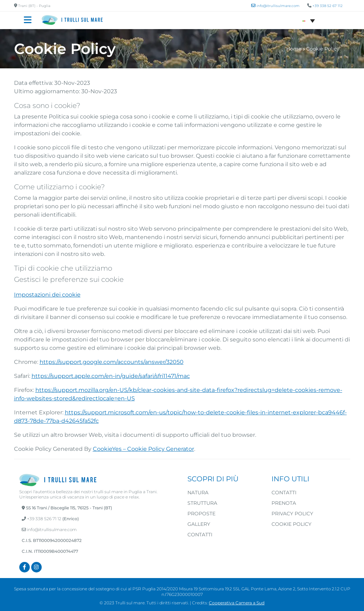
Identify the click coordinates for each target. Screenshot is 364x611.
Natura (198, 493)
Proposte (201, 514)
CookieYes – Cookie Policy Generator (143, 449)
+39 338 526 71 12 (44, 519)
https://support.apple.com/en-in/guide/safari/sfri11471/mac (111, 376)
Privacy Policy (292, 514)
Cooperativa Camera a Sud (237, 603)
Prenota (284, 503)
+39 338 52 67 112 (328, 6)
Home (294, 49)
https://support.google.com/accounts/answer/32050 (112, 362)
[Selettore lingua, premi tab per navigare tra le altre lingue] (309, 20)
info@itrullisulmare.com (49, 529)
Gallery (199, 524)
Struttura (202, 503)
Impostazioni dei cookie (47, 295)
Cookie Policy (291, 524)
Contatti (200, 535)
